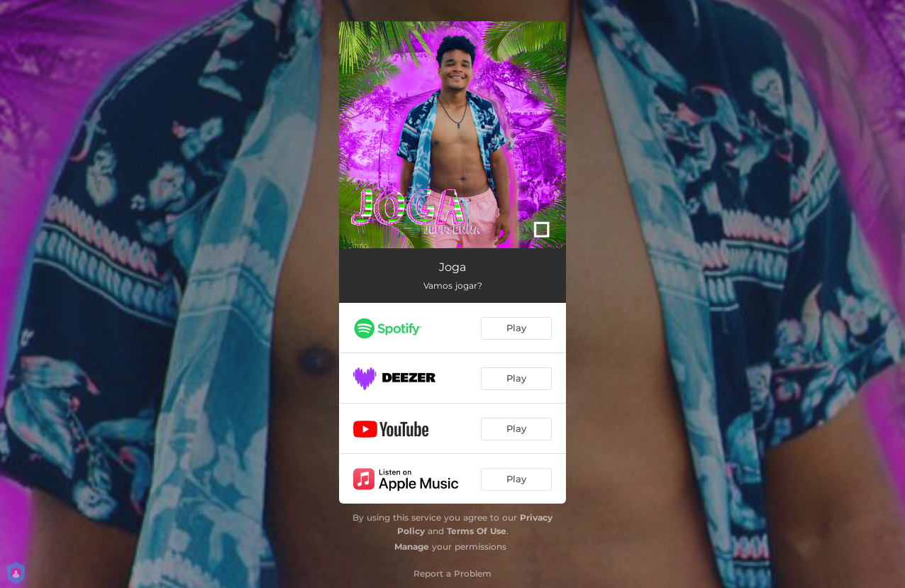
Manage (412, 547)
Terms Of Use (477, 531)
